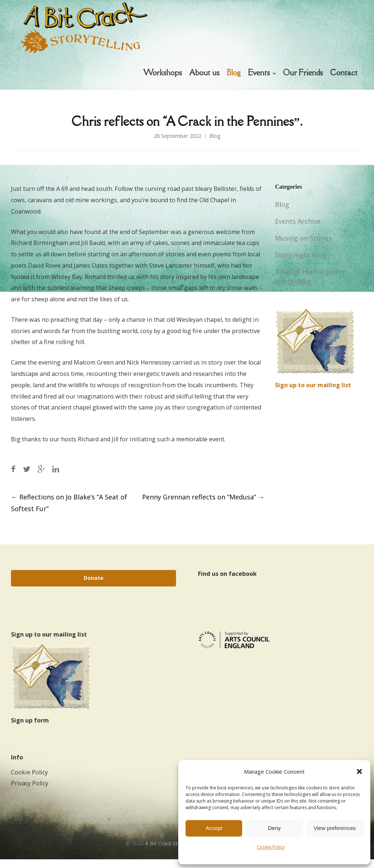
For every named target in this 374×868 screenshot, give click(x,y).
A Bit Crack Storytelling (173, 852)
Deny (274, 828)
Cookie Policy (271, 847)
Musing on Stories (304, 247)
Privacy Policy (30, 792)
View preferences (335, 828)
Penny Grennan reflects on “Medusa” (203, 505)
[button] (359, 771)
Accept (214, 828)
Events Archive (298, 230)
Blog (215, 144)
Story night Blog (301, 264)
